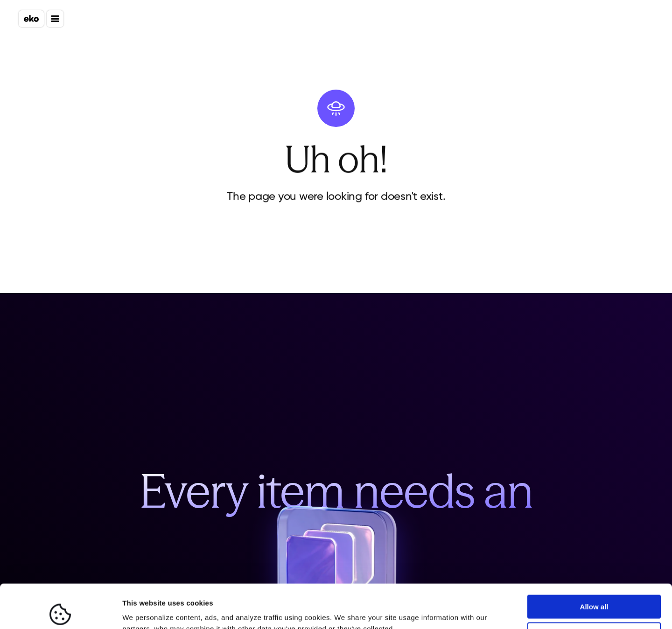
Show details (144, 611)
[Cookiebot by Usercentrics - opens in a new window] (60, 611)
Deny (594, 590)
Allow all (594, 563)
